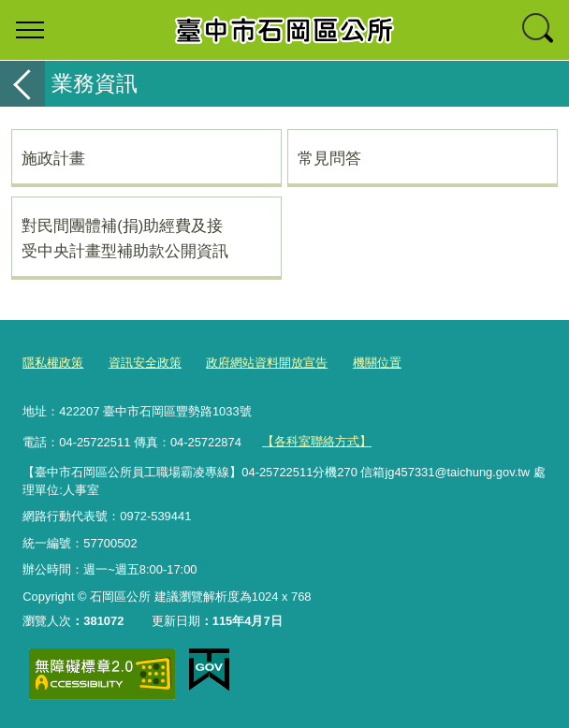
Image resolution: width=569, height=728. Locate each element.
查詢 (539, 30)
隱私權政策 (53, 363)
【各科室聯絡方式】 (317, 441)
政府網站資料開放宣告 (267, 363)
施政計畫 (53, 158)
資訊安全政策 (145, 363)
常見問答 (329, 158)
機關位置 (377, 363)
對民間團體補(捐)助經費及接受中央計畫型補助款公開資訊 (125, 238)
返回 (22, 84)
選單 (30, 30)
